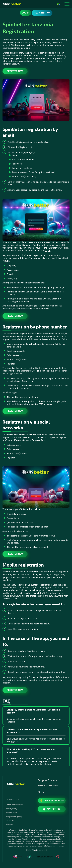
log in (48, 250)
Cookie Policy (12, 813)
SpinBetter (32, 53)
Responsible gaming (14, 817)
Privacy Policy (12, 809)
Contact (10, 825)
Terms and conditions (15, 805)
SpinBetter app (55, 656)
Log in (26, 13)
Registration (42, 13)
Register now (15, 71)
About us (10, 821)
